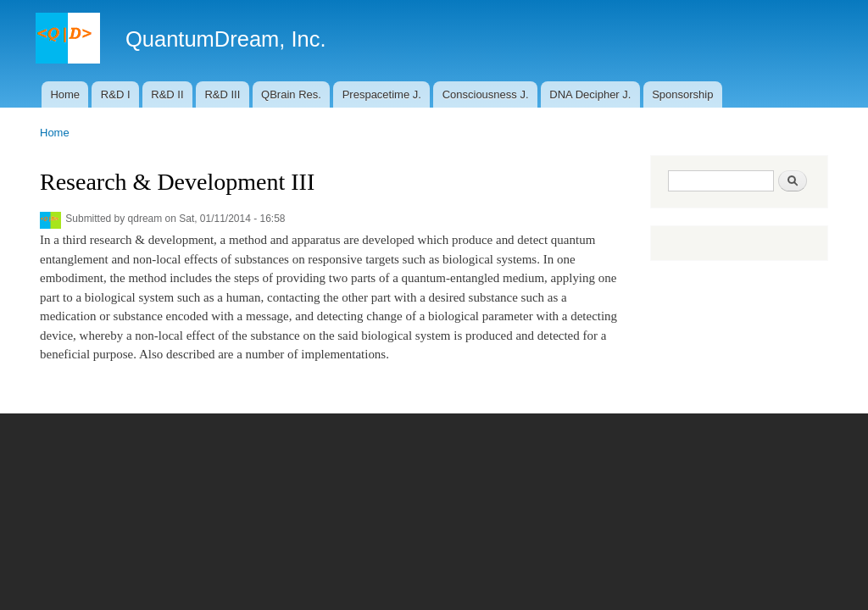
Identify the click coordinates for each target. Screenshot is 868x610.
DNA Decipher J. (590, 94)
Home (65, 94)
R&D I (116, 94)
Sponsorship (682, 94)
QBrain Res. (291, 94)
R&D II (167, 94)
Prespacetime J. (382, 94)
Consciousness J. (486, 94)
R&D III (222, 94)
